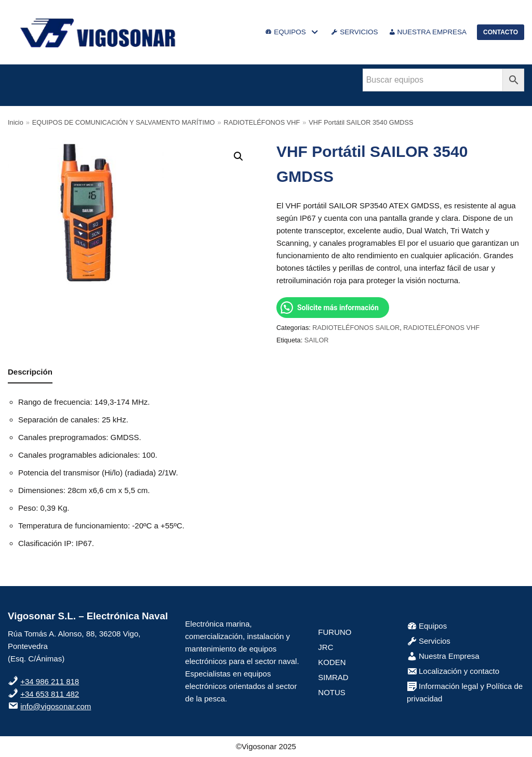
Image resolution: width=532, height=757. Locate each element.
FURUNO (335, 632)
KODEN (332, 662)
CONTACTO (501, 32)
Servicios (429, 641)
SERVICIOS (354, 32)
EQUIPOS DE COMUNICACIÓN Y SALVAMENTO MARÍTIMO (124, 122)
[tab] (30, 373)
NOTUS (332, 692)
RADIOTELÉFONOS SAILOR (356, 328)
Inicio (16, 122)
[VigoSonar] (99, 32)
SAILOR (317, 340)
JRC (325, 647)
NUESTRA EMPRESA (428, 32)
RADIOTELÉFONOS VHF (262, 122)
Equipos (427, 626)
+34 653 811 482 (50, 694)
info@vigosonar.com (56, 706)
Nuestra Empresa (443, 656)
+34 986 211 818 (50, 681)
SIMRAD (333, 677)
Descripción (30, 372)
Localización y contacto (453, 671)
